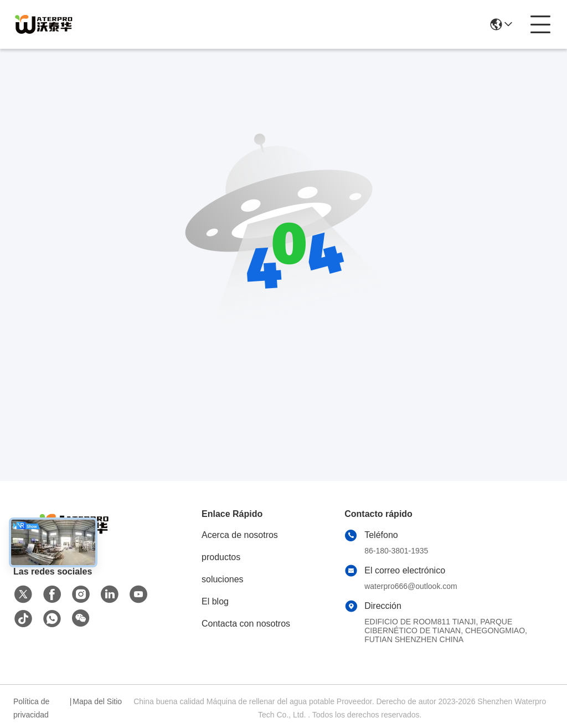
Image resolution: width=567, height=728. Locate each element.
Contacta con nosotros (246, 624)
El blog (215, 601)
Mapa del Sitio (97, 701)
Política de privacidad (31, 708)
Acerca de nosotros (240, 535)
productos (221, 557)
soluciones (223, 579)
